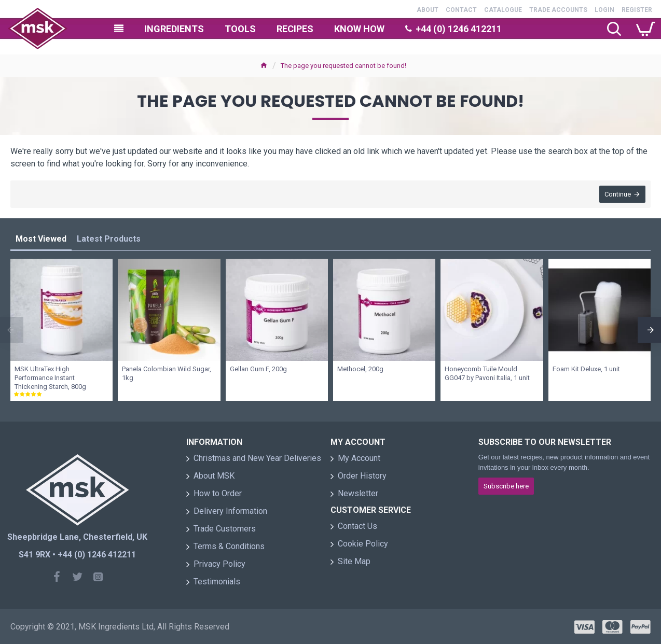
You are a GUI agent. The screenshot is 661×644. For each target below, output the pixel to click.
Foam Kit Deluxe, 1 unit (586, 369)
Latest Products (109, 239)
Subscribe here (506, 486)
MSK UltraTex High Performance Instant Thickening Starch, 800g (50, 378)
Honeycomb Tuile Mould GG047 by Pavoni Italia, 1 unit (487, 373)
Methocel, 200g (360, 369)
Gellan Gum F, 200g (258, 369)
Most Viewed (41, 239)
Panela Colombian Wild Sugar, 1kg (167, 373)
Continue (618, 194)
